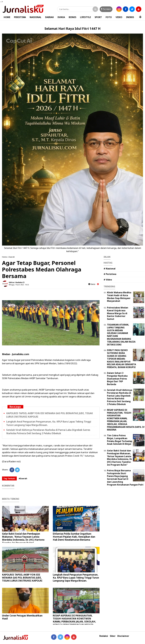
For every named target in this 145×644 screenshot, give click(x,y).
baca (92, 284)
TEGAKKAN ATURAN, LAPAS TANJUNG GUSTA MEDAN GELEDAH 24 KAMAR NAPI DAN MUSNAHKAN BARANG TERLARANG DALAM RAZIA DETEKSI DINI (121, 335)
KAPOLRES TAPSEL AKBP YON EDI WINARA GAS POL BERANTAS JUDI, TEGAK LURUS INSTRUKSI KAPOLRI (22, 578)
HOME (7, 17)
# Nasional (110, 269)
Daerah (12, 257)
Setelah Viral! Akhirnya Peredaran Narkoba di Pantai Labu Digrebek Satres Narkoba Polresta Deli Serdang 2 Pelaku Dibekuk (120, 397)
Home (4, 257)
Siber (113, 636)
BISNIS (72, 17)
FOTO (109, 17)
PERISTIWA (20, 17)
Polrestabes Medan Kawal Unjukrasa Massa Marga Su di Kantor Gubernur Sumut (118, 313)
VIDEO (119, 17)
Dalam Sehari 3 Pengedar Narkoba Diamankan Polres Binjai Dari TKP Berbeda (117, 379)
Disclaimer (123, 636)
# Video (108, 280)
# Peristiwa (110, 274)
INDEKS (130, 17)
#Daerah (23, 478)
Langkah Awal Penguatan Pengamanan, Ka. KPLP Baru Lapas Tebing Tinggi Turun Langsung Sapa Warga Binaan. (76, 578)
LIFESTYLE (85, 17)
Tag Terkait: (9, 478)
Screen (106, 9)
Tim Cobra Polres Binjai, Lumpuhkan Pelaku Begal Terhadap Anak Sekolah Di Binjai (120, 440)
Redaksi (104, 636)
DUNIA (61, 17)
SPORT (98, 17)
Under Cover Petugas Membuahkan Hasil (22, 617)
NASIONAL (36, 17)
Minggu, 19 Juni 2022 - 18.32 (19, 285)
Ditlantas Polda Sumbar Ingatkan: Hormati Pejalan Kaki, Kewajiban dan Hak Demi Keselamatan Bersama (74, 537)
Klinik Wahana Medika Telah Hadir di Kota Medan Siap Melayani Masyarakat (119, 297)
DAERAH (49, 17)
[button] (140, 16)
